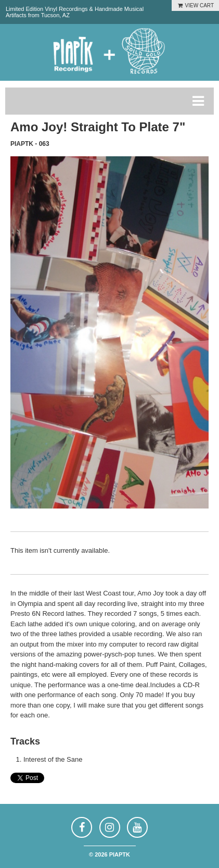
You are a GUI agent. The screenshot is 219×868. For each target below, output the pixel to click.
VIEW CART (195, 5)
